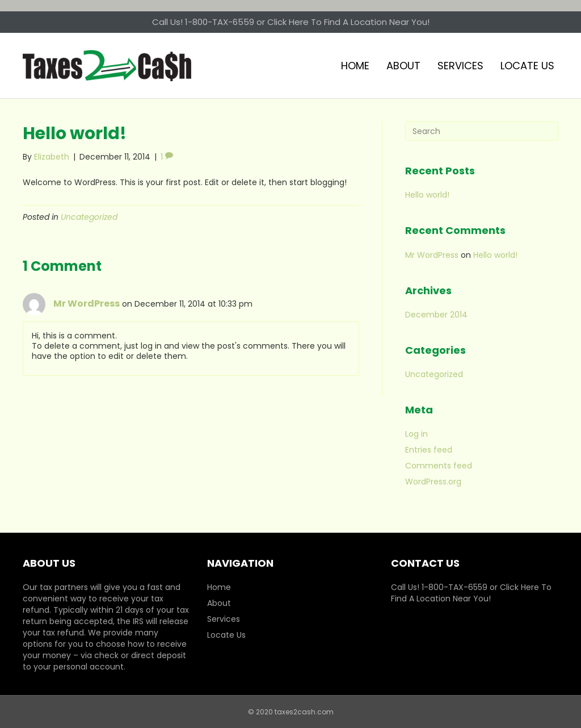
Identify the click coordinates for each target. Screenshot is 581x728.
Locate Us (527, 66)
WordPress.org (433, 482)
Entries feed (429, 450)
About (403, 66)
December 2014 (436, 315)
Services (460, 66)
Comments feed (439, 466)
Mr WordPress (87, 304)
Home (355, 66)
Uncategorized (89, 217)
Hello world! (427, 195)
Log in (416, 434)
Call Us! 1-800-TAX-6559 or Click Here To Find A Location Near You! (291, 22)
